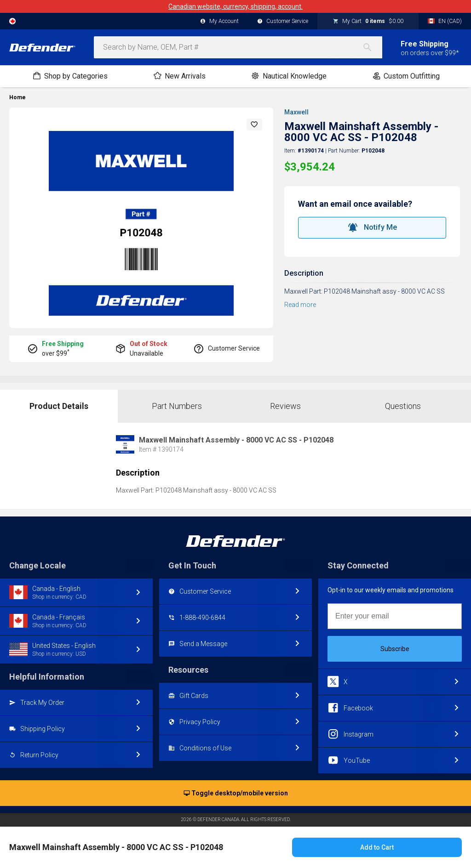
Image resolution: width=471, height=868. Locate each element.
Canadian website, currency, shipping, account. (235, 6)
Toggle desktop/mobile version (236, 794)
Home (17, 97)
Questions (403, 406)
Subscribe (395, 649)
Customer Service (283, 22)
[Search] (372, 47)
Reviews (285, 406)
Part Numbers (177, 406)
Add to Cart (377, 847)
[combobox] (238, 47)
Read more (300, 305)
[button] (254, 125)
